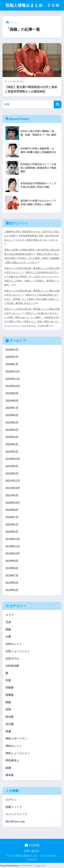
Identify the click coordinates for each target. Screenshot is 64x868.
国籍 (8, 629)
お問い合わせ (32, 851)
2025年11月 (13, 379)
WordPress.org (15, 822)
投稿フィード (14, 807)
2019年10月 (13, 554)
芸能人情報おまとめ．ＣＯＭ (32, 5)
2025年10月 (13, 386)
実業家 (10, 695)
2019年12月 (13, 539)
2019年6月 (12, 583)
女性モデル (12, 659)
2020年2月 (12, 532)
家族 (8, 702)
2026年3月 (12, 350)
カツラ (10, 615)
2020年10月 (13, 503)
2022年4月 (12, 474)
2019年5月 (12, 590)
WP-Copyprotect (37, 866)
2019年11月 (13, 546)
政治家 (10, 717)
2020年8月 (12, 510)
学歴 (8, 680)
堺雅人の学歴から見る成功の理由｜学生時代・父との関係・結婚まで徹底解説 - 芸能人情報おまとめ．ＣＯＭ (32, 258)
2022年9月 (12, 466)
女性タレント (14, 644)
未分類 (10, 724)
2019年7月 (12, 576)
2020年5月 (12, 525)
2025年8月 (12, 401)
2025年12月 (13, 372)
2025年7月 (12, 408)
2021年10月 (13, 488)
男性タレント (14, 746)
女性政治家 (12, 666)
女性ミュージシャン (18, 651)
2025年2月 (12, 444)
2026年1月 (12, 364)
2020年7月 (12, 517)
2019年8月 (12, 568)
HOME (32, 845)
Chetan (23, 866)
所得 (8, 709)
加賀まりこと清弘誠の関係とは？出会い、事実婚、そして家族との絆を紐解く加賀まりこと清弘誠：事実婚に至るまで (32, 299)
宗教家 (10, 688)
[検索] (58, 104)
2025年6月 (12, 415)
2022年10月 (13, 459)
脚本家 (10, 775)
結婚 (8, 768)
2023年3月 (12, 452)
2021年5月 (12, 495)
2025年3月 (12, 437)
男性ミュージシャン (18, 753)
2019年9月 (12, 561)
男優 (8, 731)
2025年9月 (12, 393)
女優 (8, 637)
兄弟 (8, 622)
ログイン (11, 800)
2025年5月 (12, 423)
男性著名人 (12, 760)
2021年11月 (13, 481)
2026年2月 (12, 357)
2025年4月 (12, 430)
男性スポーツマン (16, 739)
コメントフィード (16, 814)
